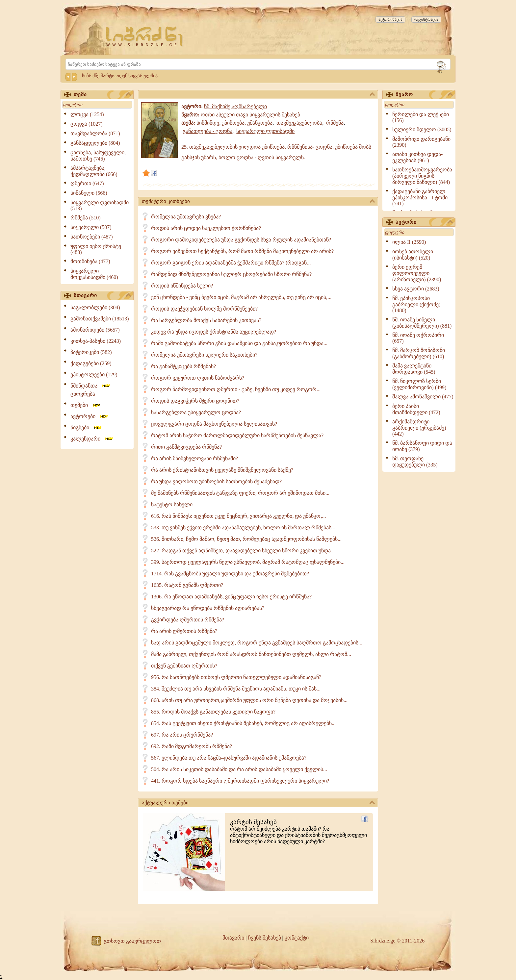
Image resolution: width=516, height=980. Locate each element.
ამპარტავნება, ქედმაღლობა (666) (94, 171)
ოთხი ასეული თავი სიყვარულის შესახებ (250, 115)
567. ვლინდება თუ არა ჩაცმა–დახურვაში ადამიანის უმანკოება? (229, 758)
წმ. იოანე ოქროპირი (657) (418, 338)
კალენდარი (92, 439)
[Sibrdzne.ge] (145, 36)
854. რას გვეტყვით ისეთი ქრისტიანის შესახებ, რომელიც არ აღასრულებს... (243, 723)
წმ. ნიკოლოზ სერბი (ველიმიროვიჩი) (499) (419, 384)
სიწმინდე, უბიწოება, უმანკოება (234, 123)
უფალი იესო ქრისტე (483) (96, 249)
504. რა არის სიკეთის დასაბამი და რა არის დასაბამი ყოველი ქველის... (239, 769)
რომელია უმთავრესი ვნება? (186, 217)
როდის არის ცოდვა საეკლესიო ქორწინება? (206, 228)
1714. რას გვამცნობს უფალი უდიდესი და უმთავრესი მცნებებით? (230, 574)
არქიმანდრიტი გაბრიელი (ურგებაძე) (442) (419, 428)
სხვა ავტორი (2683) (416, 289)
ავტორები (90, 416)
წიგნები (86, 427)
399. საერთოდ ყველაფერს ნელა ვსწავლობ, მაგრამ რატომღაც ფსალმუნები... (248, 562)
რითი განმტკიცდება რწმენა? (186, 447)
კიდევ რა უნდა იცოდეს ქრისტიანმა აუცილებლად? (214, 332)
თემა (102, 95)
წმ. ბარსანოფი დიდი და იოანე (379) (422, 446)
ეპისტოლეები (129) (94, 375)
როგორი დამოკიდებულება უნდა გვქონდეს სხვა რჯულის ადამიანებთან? (241, 240)
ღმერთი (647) (87, 183)
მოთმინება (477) (90, 261)
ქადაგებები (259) (91, 363)
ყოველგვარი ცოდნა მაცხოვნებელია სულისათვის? (214, 424)
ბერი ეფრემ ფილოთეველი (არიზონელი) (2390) (417, 273)
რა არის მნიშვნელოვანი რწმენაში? (194, 458)
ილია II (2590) (409, 242)
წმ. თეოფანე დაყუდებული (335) (415, 462)
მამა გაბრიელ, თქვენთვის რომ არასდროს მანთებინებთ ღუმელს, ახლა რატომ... (251, 654)
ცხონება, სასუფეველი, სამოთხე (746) (98, 156)
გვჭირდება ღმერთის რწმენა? (188, 620)
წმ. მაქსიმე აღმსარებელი (235, 106)
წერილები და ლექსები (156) (421, 117)
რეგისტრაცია (426, 19)
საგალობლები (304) (95, 307)
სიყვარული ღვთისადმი (265, 131)
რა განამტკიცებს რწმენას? (183, 366)
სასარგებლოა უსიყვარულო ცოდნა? (196, 412)
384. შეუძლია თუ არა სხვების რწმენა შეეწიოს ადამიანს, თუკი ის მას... (236, 689)
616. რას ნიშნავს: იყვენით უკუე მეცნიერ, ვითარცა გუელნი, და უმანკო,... (238, 516)
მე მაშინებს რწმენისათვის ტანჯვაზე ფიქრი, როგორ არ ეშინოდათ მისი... (240, 493)
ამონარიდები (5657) (95, 330)
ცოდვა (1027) (87, 124)
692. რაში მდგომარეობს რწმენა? (192, 746)
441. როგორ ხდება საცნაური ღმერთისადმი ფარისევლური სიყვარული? (240, 781)
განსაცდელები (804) (95, 143)
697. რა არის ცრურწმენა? (182, 735)
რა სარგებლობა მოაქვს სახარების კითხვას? (206, 320)
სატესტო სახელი (172, 504)
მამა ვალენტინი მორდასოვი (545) (414, 369)
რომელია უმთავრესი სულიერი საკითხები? (204, 355)
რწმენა (335, 123)
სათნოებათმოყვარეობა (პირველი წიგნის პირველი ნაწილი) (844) (422, 176)
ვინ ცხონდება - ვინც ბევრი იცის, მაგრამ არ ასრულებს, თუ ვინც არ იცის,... (241, 297)
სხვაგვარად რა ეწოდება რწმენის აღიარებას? (208, 608)
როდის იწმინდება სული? (182, 286)
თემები (86, 405)
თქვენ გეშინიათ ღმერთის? (184, 666)
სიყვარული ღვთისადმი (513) (100, 205)
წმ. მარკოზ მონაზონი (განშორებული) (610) (419, 353)
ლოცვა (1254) (87, 114)
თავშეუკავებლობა (299, 123)
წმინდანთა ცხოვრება (90, 390)
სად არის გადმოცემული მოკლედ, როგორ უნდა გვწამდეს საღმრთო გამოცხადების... (257, 643)
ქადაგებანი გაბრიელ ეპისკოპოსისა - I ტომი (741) (420, 197)
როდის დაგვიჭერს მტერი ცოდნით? (195, 401)
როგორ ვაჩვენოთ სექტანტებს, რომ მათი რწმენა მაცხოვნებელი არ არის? (242, 251)
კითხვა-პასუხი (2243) (96, 341)
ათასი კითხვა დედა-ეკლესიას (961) (417, 157)
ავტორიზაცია (390, 19)
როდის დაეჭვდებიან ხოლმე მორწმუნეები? (204, 309)
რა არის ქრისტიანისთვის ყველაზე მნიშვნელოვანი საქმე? (222, 470)
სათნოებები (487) (92, 237)
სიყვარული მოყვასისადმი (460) (94, 274)
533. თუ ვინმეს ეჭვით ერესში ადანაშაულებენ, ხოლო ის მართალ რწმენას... (243, 528)
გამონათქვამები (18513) (100, 319)
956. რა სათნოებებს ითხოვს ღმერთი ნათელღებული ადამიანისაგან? (236, 677)
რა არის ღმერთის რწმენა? (184, 631)
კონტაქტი (297, 938)
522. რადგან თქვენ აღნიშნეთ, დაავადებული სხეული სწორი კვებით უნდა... (243, 551)
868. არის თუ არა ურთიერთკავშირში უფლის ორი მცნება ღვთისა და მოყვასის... (249, 700)
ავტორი (424, 222)
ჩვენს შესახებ (265, 938)
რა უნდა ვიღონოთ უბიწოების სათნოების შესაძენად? (216, 481)
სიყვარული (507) (91, 227)
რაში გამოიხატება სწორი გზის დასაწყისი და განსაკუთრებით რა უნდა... (239, 343)
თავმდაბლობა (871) (95, 133)
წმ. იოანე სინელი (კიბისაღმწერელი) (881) (422, 323)
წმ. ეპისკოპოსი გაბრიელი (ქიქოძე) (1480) (416, 304)
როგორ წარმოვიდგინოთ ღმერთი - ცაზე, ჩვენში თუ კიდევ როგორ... (236, 389)
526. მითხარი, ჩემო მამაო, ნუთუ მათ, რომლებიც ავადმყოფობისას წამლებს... (246, 539)
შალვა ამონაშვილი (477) (423, 397)
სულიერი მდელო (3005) (422, 129)
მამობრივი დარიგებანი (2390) (421, 142)
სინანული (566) (89, 193)
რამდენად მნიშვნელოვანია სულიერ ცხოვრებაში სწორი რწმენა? (231, 274)
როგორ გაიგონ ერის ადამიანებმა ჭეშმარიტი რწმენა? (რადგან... (231, 263)
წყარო (424, 95)
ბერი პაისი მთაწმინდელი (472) (416, 409)
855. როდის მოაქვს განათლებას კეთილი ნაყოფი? (213, 712)
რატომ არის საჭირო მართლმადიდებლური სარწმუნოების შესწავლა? (237, 435)
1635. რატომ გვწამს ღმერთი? (187, 585)
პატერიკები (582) (91, 352)
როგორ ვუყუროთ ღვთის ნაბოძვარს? (198, 378)
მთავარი (102, 296)
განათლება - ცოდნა (207, 131)
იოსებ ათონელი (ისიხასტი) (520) (413, 255)
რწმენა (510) (86, 218)
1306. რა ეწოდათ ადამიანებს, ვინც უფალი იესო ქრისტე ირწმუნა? (231, 597)
